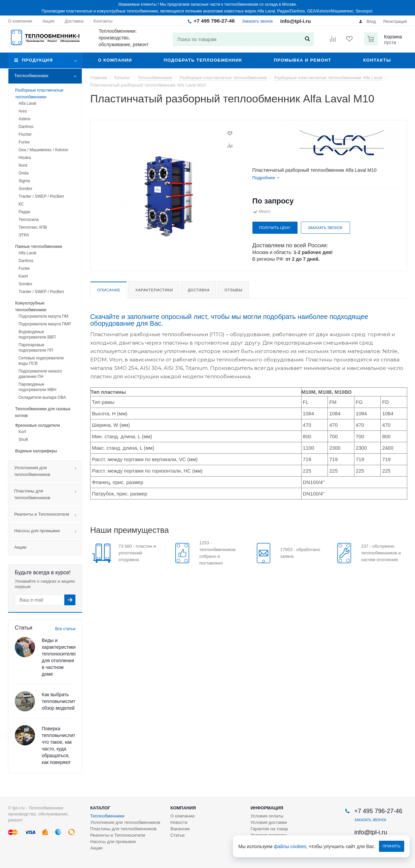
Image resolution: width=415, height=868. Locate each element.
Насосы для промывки (48, 531)
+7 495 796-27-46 (214, 21)
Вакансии (180, 829)
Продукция (37, 60)
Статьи (177, 835)
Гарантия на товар (269, 829)
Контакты (377, 60)
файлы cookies (290, 846)
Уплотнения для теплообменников (48, 472)
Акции (20, 547)
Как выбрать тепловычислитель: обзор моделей (63, 701)
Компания (183, 808)
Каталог (100, 808)
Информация (267, 808)
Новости (179, 822)
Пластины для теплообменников (48, 495)
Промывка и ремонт (302, 60)
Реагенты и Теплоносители (48, 515)
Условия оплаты (267, 816)
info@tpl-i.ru (295, 21)
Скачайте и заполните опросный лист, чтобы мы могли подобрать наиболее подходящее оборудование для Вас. (229, 320)
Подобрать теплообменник (203, 60)
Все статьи (65, 629)
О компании (115, 60)
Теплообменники (48, 76)
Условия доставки (269, 822)
